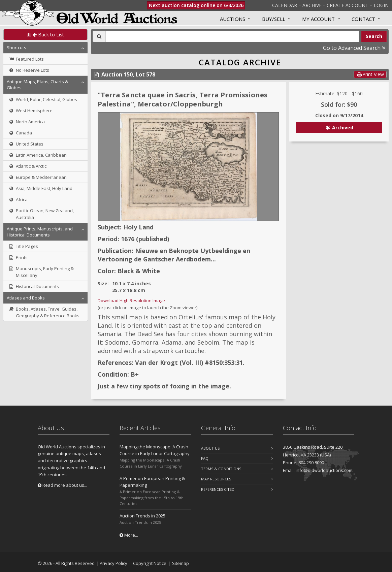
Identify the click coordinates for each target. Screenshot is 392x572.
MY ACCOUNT (318, 19)
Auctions (233, 19)
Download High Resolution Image (131, 300)
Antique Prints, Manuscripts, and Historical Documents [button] (40, 232)
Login (381, 5)
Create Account (348, 5)
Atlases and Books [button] (26, 298)
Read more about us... (62, 485)
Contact (363, 19)
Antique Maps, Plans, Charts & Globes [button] (37, 85)
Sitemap (181, 563)
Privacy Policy (113, 563)
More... (129, 535)
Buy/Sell (274, 19)
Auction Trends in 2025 (142, 516)
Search (374, 36)
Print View (370, 74)
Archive (312, 5)
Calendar (285, 5)
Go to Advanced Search (354, 48)
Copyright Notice (150, 563)
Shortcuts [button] (17, 47)
